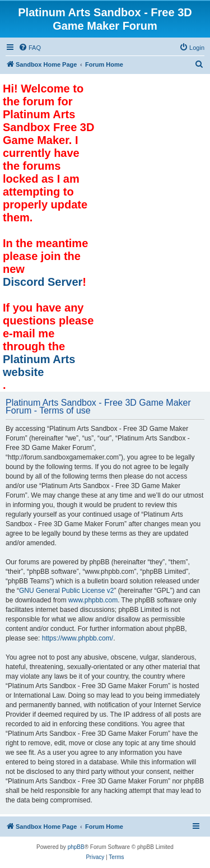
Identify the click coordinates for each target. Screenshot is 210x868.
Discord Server (43, 282)
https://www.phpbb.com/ (78, 638)
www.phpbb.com (93, 600)
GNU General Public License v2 (66, 591)
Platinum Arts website (39, 366)
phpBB (76, 847)
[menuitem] (30, 48)
